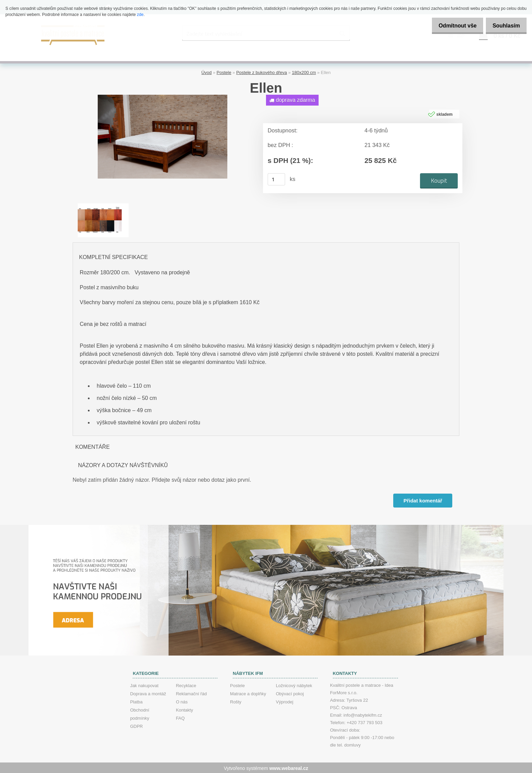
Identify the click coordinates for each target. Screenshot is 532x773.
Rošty (236, 701)
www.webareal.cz (289, 767)
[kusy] (277, 178)
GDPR (136, 725)
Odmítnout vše (452, 26)
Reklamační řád (191, 693)
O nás (182, 701)
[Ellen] (163, 96)
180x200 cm (304, 71)
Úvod (206, 71)
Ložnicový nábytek (294, 685)
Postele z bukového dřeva (262, 71)
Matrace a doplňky (248, 693)
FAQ (180, 717)
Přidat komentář (422, 500)
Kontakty (184, 709)
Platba (136, 701)
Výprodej (284, 701)
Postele (224, 71)
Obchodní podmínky (139, 713)
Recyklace (186, 685)
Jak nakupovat (144, 685)
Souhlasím (504, 26)
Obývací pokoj (290, 693)
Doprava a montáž (148, 693)
